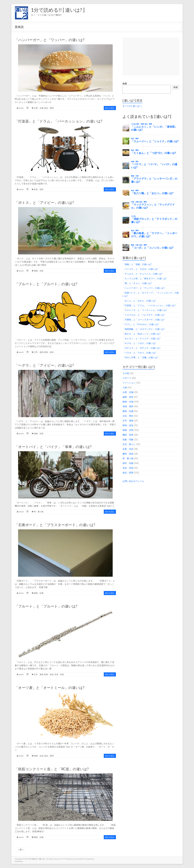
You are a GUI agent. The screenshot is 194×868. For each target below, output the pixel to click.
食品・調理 (49, 108)
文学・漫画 (39, 352)
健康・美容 (128, 397)
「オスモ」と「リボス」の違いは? (139, 343)
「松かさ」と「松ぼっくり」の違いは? (141, 334)
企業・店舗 (39, 108)
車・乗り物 (39, 512)
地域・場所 (128, 406)
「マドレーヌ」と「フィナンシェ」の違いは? (145, 310)
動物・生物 (128, 402)
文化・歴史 (128, 416)
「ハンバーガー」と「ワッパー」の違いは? (50, 40)
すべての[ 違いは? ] (132, 106)
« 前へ (21, 849)
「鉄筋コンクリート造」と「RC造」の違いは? (52, 769)
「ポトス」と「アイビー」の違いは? (44, 203)
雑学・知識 (128, 463)
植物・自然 (39, 271)
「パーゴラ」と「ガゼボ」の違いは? (140, 269)
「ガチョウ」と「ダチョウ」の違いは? (141, 348)
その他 (126, 373)
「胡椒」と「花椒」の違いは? (137, 264)
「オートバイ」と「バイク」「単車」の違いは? (53, 447)
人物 (125, 387)
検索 (125, 84)
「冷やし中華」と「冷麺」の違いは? (140, 357)
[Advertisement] (151, 57)
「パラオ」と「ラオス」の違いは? (139, 353)
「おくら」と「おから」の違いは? (139, 301)
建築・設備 (39, 593)
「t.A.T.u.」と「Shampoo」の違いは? (141, 324)
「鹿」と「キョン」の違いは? (137, 283)
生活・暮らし (129, 444)
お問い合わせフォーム (133, 481)
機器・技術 (128, 435)
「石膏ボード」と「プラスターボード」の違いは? (55, 525)
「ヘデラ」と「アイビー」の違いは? (44, 365)
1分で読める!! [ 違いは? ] (58, 10)
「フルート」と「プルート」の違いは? (46, 606)
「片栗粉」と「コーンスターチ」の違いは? (144, 320)
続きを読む (110, 108)
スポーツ (127, 378)
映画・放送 (49, 352)
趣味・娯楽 (128, 454)
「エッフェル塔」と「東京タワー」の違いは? (145, 278)
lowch (21, 108)
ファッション (129, 383)
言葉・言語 (128, 449)
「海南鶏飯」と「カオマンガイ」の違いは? (144, 329)
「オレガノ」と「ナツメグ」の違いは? (141, 338)
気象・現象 (128, 439)
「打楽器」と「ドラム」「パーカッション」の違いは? (58, 121)
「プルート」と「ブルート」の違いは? (46, 284)
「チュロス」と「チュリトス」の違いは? (143, 274)
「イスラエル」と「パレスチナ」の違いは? (144, 315)
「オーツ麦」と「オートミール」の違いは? (50, 688)
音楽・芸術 (39, 189)
